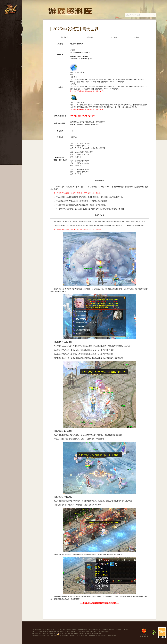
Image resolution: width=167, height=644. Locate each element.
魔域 (35, 630)
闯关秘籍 (114, 37)
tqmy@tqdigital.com (122, 630)
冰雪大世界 (64, 37)
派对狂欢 (90, 37)
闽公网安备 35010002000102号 (68, 634)
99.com (42, 631)
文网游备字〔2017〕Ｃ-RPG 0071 (67, 631)
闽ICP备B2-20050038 (144, 633)
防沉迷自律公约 (104, 631)
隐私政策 (99, 633)
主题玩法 (137, 37)
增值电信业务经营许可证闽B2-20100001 (44, 633)
